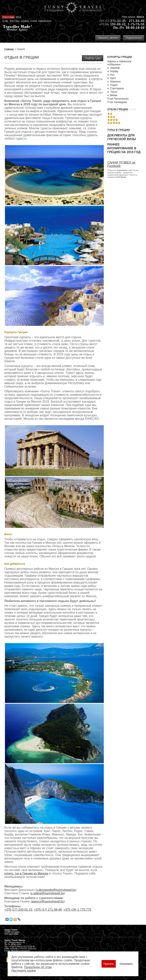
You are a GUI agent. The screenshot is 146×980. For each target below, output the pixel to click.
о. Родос (112, 85)
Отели (34, 21)
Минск (140, 17)
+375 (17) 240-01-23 (18, 910)
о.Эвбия (112, 95)
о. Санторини (115, 88)
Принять (109, 964)
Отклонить (126, 964)
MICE (18, 17)
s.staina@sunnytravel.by (48, 893)
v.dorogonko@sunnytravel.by (56, 890)
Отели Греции (118, 109)
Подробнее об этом (38, 967)
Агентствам (8, 17)
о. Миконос (114, 82)
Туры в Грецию (119, 130)
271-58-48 (137, 21)
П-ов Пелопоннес (118, 99)
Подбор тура (93, 58)
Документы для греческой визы (122, 137)
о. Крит (112, 78)
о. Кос (111, 75)
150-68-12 (118, 24)
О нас (5, 21)
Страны (25, 21)
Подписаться (134, 38)
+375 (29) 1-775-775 (77, 910)
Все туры (15, 21)
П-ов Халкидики (117, 102)
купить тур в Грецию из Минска (26, 873)
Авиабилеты (45, 21)
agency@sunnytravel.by (48, 901)
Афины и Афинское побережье (119, 63)
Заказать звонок (108, 38)
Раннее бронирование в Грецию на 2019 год (124, 148)
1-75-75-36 (136, 24)
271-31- (116, 21)
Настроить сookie (24, 971)
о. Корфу (113, 71)
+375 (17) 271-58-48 (48, 910)
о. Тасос (112, 92)
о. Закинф (113, 68)
